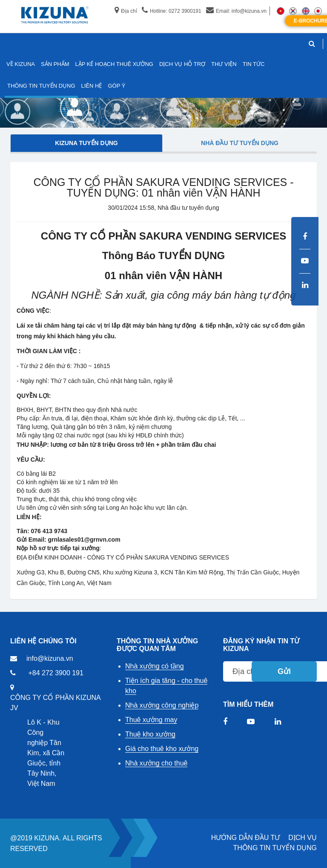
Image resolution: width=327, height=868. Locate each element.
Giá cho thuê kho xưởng (162, 749)
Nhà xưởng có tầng (155, 666)
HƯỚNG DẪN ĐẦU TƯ (246, 838)
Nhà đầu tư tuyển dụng (240, 143)
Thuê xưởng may (151, 720)
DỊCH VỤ (303, 838)
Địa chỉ (126, 11)
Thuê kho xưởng (150, 734)
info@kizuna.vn (50, 658)
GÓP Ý (116, 86)
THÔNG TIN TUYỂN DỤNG (275, 848)
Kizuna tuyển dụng (86, 143)
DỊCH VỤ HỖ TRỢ (182, 64)
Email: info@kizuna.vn (236, 11)
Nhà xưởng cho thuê (156, 763)
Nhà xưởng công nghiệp (162, 705)
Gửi (284, 671)
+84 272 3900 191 (56, 673)
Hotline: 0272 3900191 (172, 11)
